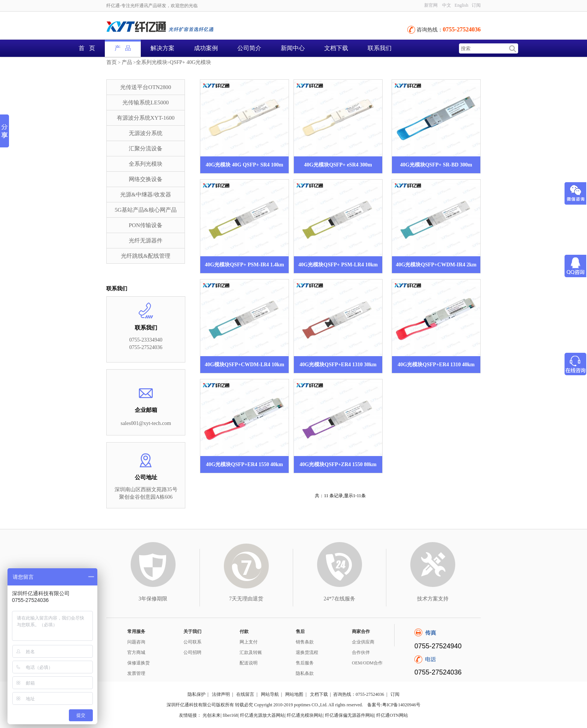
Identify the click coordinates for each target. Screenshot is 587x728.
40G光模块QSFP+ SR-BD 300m (436, 165)
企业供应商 (363, 642)
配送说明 (249, 663)
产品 (127, 62)
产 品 (123, 48)
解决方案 (162, 48)
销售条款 (305, 642)
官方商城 (136, 652)
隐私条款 (305, 673)
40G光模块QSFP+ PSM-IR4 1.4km (244, 265)
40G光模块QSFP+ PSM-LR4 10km (338, 265)
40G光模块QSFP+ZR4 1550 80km (338, 464)
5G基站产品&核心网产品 (146, 210)
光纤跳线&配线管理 (146, 256)
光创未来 (212, 715)
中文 (447, 5)
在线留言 (245, 694)
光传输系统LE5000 (145, 103)
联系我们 (380, 48)
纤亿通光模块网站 (305, 715)
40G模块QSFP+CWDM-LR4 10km (244, 365)
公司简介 (249, 48)
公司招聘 (192, 652)
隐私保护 (197, 694)
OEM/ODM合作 (367, 663)
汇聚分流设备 (146, 149)
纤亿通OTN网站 (392, 715)
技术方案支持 (433, 599)
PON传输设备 (146, 225)
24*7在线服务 (340, 599)
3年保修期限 (153, 599)
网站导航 (270, 694)
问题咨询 (136, 642)
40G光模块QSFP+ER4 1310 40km (436, 365)
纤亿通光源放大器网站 (262, 715)
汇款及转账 (251, 652)
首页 (112, 62)
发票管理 (136, 673)
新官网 (431, 5)
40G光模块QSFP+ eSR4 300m (338, 165)
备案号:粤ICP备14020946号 (394, 705)
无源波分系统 (146, 133)
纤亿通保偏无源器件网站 (350, 715)
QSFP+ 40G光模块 (190, 62)
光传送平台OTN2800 (146, 87)
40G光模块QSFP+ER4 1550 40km (244, 464)
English (461, 5)
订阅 (476, 5)
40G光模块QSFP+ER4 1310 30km (338, 365)
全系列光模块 (152, 62)
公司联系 (192, 642)
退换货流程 (307, 652)
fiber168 (230, 715)
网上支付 (249, 642)
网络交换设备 (146, 179)
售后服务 (305, 663)
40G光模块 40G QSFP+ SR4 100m (244, 165)
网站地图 (294, 694)
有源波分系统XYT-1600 (146, 118)
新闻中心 (293, 48)
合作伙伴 (361, 652)
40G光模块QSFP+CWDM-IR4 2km (436, 265)
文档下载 (336, 48)
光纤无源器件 (146, 241)
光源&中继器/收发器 (146, 195)
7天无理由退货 (246, 599)
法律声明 (221, 694)
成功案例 (206, 48)
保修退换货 (139, 663)
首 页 (87, 48)
